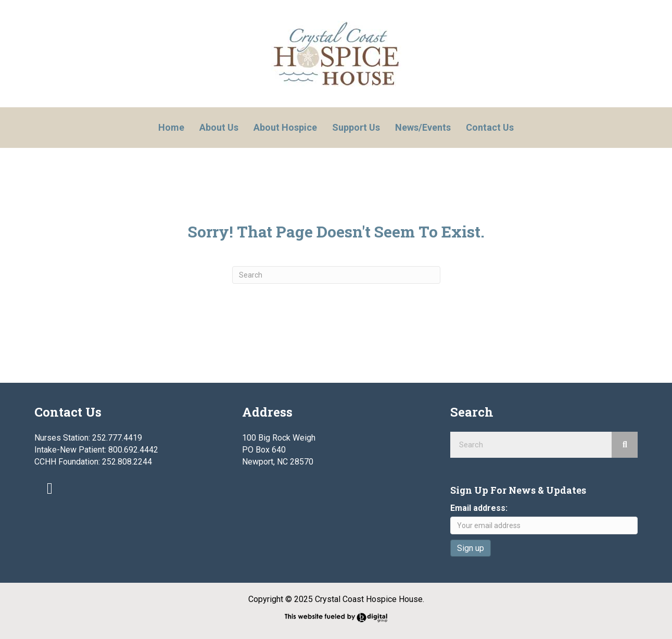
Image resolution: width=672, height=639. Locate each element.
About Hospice (285, 127)
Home (171, 127)
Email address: (479, 508)
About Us (219, 127)
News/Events (423, 127)
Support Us (356, 127)
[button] (50, 488)
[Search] (336, 275)
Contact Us (490, 127)
